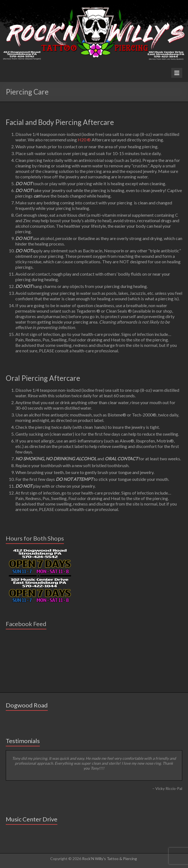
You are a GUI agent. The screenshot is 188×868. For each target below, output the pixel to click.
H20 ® (84, 140)
